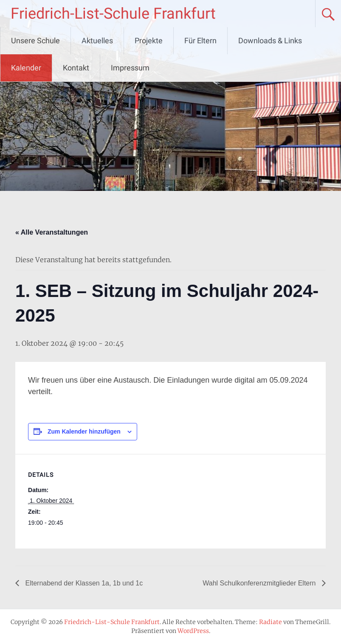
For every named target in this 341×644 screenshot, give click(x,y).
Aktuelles (97, 41)
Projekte (149, 41)
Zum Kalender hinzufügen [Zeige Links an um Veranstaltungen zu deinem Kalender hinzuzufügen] (84, 431)
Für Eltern (200, 41)
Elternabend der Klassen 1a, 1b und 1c (83, 583)
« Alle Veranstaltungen (52, 232)
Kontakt (76, 68)
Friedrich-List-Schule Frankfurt (113, 14)
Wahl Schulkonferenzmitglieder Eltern (260, 583)
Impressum (130, 68)
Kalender (26, 68)
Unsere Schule (35, 41)
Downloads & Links (270, 41)
